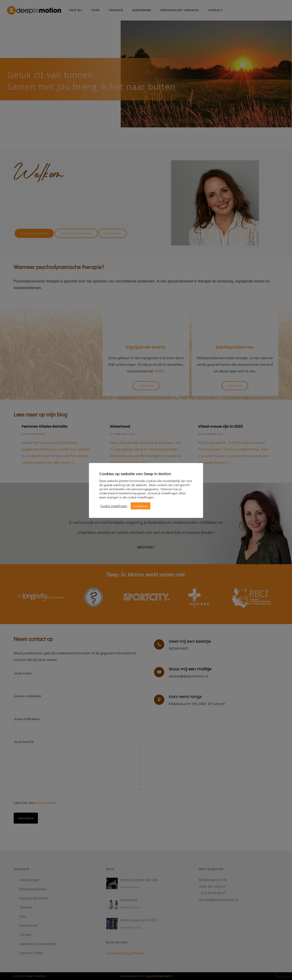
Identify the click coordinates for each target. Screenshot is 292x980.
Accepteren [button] (141, 506)
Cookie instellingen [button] (114, 506)
